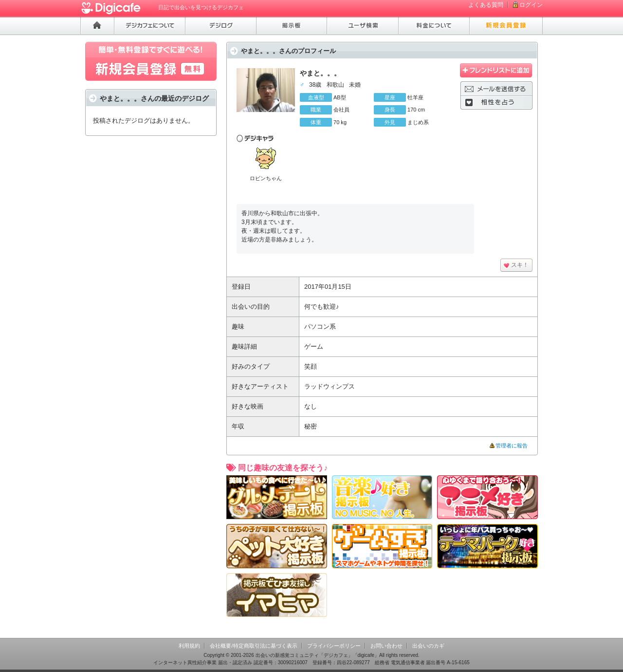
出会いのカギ (428, 646)
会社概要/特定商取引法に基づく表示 (253, 646)
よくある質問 (486, 5)
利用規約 (189, 646)
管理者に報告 (512, 446)
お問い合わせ (386, 646)
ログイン (531, 5)
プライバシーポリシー (334, 646)
